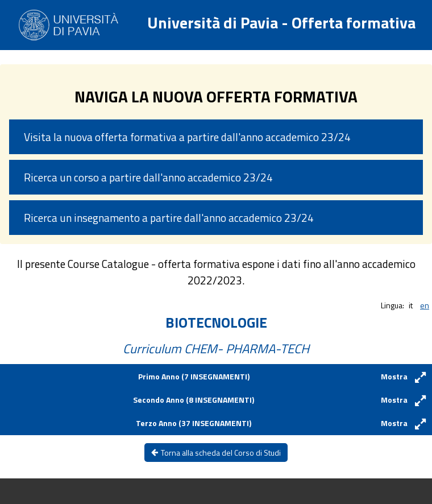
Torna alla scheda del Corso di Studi (216, 453)
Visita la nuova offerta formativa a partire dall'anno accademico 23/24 (187, 137)
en (425, 305)
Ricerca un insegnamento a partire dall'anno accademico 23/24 (169, 218)
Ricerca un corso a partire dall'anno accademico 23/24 (148, 177)
